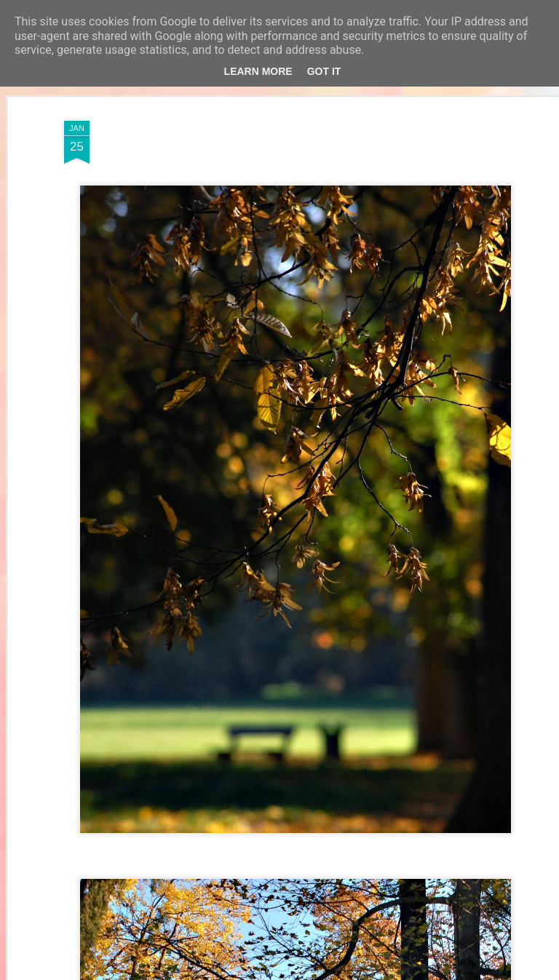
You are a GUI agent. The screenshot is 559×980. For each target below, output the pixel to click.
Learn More (258, 71)
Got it (324, 71)
